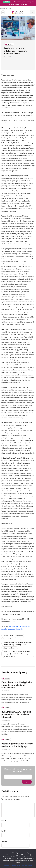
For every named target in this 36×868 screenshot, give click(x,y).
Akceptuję (6, 865)
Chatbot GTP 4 (8, 639)
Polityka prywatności (27, 865)
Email (4, 831)
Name (4, 821)
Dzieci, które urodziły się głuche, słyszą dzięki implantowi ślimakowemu (17, 688)
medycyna (19, 639)
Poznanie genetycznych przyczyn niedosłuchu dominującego (17, 748)
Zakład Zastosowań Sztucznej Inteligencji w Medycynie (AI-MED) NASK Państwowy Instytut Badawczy (17, 654)
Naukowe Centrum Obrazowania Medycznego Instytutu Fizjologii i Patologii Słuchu (17, 643)
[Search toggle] (32, 12)
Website (4, 841)
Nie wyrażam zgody (15, 865)
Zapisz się (24, 4)
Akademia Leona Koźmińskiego (13, 635)
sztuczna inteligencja (10, 648)
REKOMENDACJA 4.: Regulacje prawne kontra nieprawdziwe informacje (16, 717)
